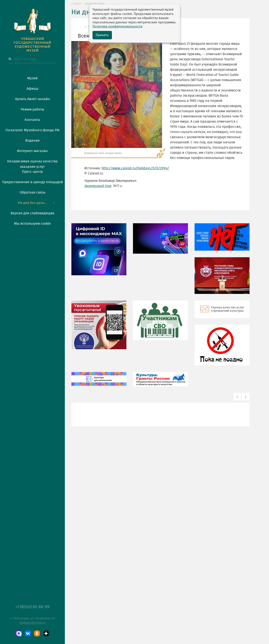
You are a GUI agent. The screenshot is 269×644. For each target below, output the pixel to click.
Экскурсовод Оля (98, 186)
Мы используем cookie (32, 224)
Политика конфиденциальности (117, 26)
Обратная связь (33, 192)
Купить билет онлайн (33, 99)
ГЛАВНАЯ (76, 4)
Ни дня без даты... (32, 203)
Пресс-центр (32, 172)
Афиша (33, 89)
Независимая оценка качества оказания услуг (32, 163)
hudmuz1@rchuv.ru (33, 623)
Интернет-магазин (32, 151)
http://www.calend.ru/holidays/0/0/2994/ (135, 168)
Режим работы (33, 109)
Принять (102, 35)
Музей (32, 78)
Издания (32, 141)
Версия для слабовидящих (33, 213)
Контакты (32, 120)
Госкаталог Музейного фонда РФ (32, 130)
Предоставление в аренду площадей (33, 182)
